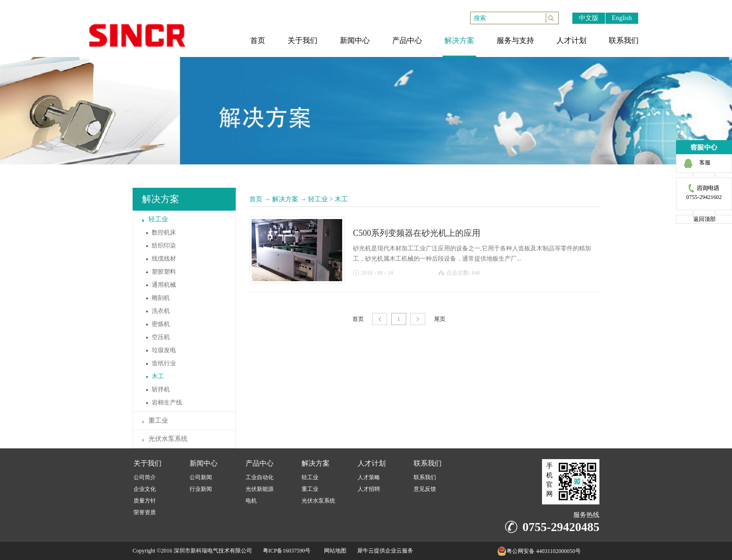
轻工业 (318, 199)
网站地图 (334, 551)
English (622, 18)
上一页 (380, 319)
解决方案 (285, 199)
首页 (256, 199)
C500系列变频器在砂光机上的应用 (417, 233)
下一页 (418, 319)
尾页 (440, 319)
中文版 (589, 18)
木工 (341, 199)
